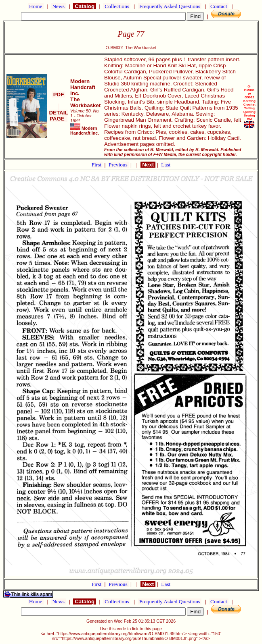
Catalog (84, 6)
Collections (117, 6)
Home (36, 6)
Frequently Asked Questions (170, 6)
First (97, 165)
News (58, 6)
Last (166, 165)
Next (148, 165)
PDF (59, 95)
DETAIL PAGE (58, 113)
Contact (219, 6)
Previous (119, 165)
